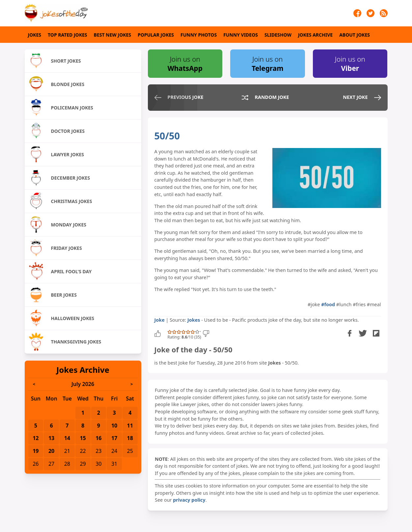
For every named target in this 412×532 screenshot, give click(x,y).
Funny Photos (199, 35)
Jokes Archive (315, 35)
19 (36, 451)
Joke (160, 320)
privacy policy (189, 500)
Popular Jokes (156, 35)
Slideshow (278, 35)
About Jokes (355, 35)
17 (114, 438)
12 (36, 438)
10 (114, 426)
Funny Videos (241, 35)
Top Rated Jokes (67, 35)
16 (98, 438)
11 (130, 426)
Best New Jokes (113, 35)
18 (130, 438)
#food (328, 304)
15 (83, 438)
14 (67, 438)
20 (51, 451)
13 (51, 438)
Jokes (35, 35)
